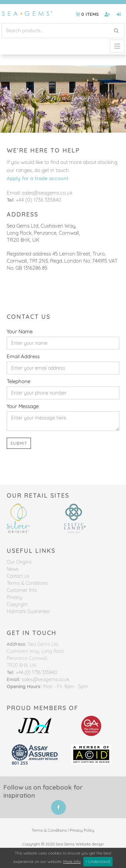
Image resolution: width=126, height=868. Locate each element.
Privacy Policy (82, 830)
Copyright (17, 604)
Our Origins (19, 562)
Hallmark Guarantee (28, 611)
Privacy (14, 597)
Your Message (23, 406)
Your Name (20, 331)
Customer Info (22, 590)
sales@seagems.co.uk (46, 679)
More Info (72, 861)
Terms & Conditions (27, 583)
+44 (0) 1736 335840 (36, 672)
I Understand (98, 861)
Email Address (23, 356)
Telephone (18, 381)
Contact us (18, 576)
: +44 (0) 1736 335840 (34, 200)
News (13, 569)
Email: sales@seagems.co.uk (40, 193)
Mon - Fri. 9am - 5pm (47, 687)
